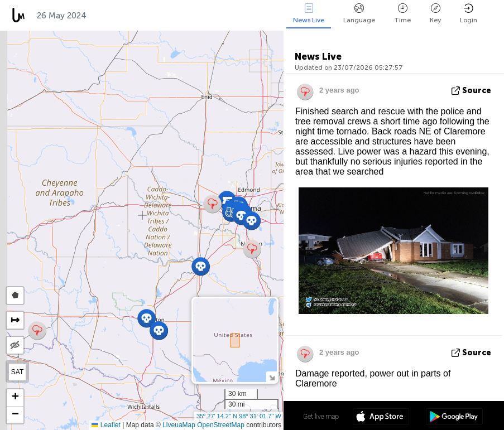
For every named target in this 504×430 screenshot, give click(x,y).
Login (469, 14)
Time (402, 14)
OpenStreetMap (221, 425)
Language (359, 14)
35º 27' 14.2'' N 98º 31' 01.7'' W (239, 416)
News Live (309, 14)
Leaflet (106, 425)
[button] (201, 266)
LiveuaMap (179, 425)
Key (435, 14)
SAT (17, 372)
